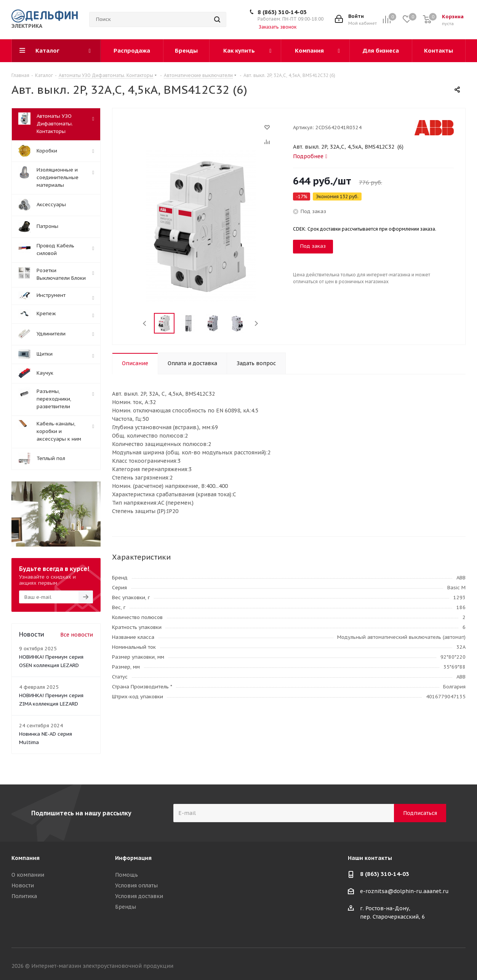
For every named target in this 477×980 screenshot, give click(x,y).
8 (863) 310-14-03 (282, 12)
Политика (24, 896)
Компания (26, 858)
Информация (133, 858)
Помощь (126, 875)
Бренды (126, 907)
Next (256, 323)
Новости (23, 885)
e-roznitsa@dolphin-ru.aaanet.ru (404, 892)
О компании (28, 875)
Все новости (77, 635)
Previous (145, 323)
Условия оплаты (136, 885)
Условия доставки (139, 896)
